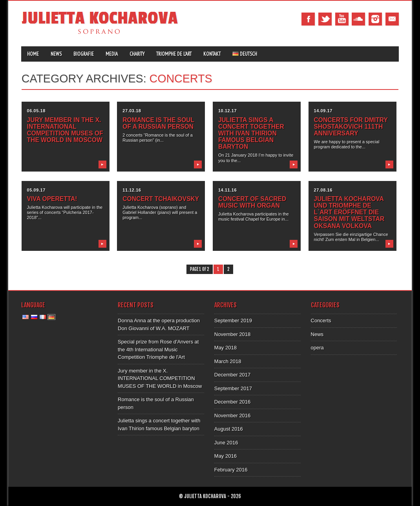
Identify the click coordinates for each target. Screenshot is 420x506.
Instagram (375, 19)
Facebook (308, 19)
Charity (137, 54)
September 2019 (233, 321)
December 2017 (233, 375)
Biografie (84, 54)
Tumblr (358, 19)
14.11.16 (227, 190)
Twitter (325, 19)
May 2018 (226, 348)
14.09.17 (323, 111)
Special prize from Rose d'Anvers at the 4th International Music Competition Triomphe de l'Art (158, 349)
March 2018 (228, 361)
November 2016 (233, 416)
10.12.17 (227, 111)
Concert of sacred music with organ (252, 202)
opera (317, 348)
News (56, 54)
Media (112, 54)
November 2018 (233, 334)
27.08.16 (323, 190)
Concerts (321, 321)
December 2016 (233, 402)
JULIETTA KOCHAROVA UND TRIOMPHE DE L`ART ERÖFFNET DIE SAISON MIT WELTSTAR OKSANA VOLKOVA (349, 212)
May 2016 (226, 456)
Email (392, 19)
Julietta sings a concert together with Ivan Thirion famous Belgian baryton (251, 133)
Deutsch (245, 54)
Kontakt (212, 54)
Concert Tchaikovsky (161, 199)
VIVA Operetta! (52, 199)
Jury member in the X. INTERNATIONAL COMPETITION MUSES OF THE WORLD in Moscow (65, 130)
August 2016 (229, 429)
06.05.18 (36, 111)
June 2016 (226, 443)
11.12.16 (132, 190)
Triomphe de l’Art (174, 54)
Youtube (342, 19)
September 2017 (233, 388)
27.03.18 (132, 111)
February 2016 (231, 470)
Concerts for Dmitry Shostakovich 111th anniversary (351, 127)
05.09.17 (36, 190)
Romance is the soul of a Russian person (158, 123)
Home (33, 54)
